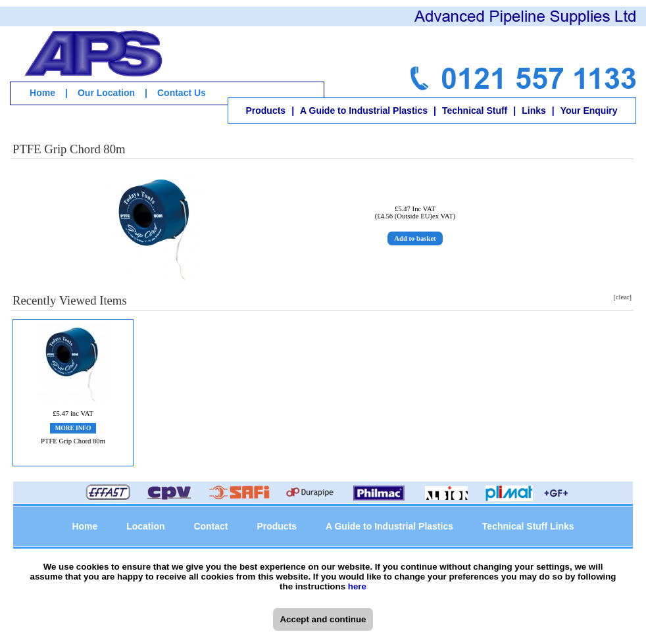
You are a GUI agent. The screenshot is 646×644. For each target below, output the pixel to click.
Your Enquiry (589, 111)
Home (42, 93)
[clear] (622, 297)
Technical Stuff (475, 111)
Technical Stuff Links (528, 526)
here (357, 586)
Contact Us (182, 93)
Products (265, 111)
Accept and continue (323, 619)
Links (534, 111)
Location (145, 526)
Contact (211, 526)
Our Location (106, 93)
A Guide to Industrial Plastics (364, 111)
